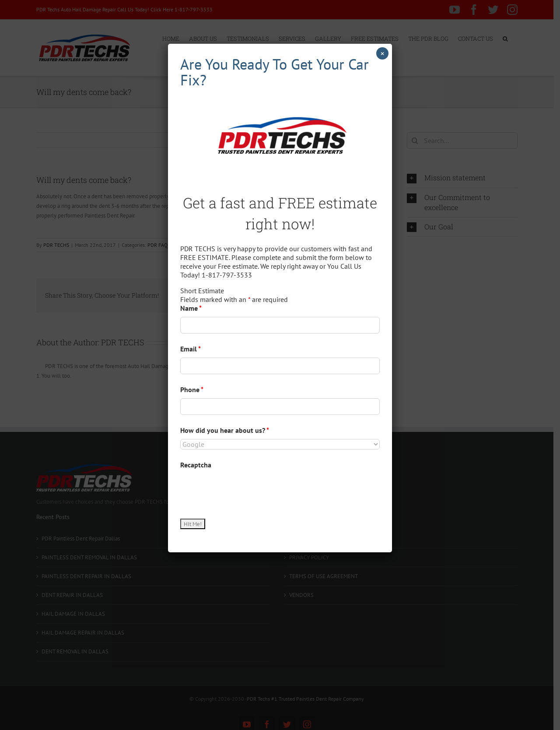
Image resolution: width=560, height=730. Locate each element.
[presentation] (247, 491)
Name (191, 308)
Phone (192, 390)
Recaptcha (196, 465)
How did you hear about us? (225, 430)
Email (191, 349)
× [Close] (382, 53)
